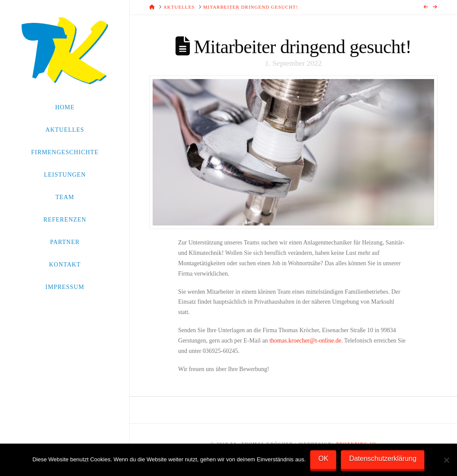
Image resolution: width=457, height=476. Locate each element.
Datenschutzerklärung (383, 459)
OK (323, 459)
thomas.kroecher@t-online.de (305, 341)
